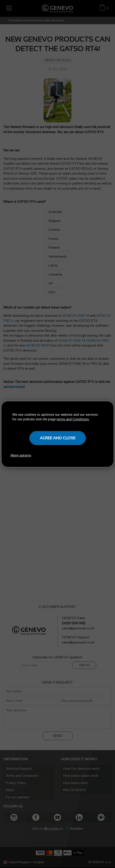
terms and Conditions (73, 419)
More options (21, 455)
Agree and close (58, 438)
